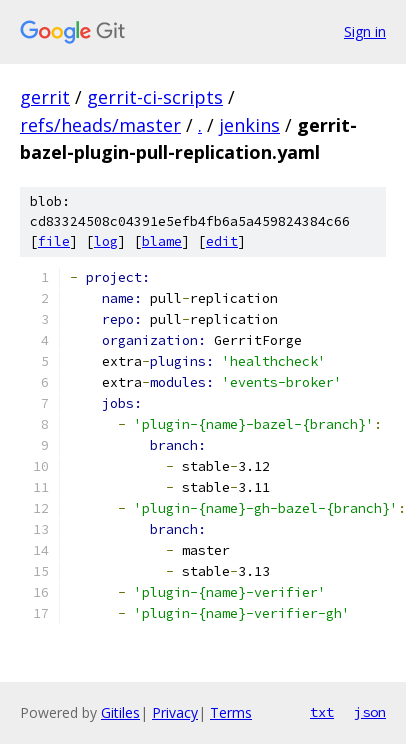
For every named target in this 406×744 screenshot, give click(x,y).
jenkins (249, 125)
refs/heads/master (100, 125)
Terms (231, 712)
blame (162, 241)
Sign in (365, 31)
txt (322, 712)
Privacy (175, 712)
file (54, 241)
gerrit (45, 97)
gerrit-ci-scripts (155, 97)
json (370, 712)
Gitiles (120, 712)
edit (222, 241)
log (106, 241)
